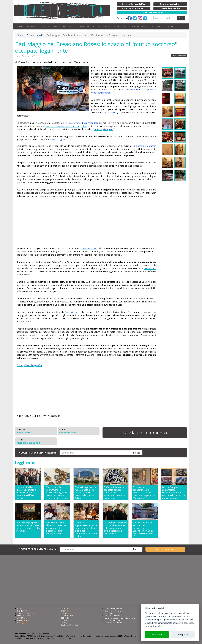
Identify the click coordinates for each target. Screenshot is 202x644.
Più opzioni (183, 634)
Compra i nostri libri (113, 620)
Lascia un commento (145, 433)
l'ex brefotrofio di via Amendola (81, 123)
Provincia (69, 312)
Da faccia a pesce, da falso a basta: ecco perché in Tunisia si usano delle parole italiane (86, 492)
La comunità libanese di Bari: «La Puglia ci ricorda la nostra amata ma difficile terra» (27, 492)
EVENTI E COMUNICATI (26, 616)
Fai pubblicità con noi (113, 613)
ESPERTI (117, 26)
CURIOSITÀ (45, 26)
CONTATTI (170, 26)
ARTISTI (96, 26)
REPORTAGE (60, 26)
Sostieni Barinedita (112, 616)
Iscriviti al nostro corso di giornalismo (120, 618)
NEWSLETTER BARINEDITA (38, 453)
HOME (20, 26)
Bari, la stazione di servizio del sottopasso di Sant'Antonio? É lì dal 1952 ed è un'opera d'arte (143, 529)
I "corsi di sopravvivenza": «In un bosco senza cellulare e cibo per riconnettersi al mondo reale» (86, 529)
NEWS (20, 623)
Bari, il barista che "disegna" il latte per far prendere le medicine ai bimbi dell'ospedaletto (56, 528)
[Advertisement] (86, 223)
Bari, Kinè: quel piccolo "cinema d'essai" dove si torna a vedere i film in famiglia (28, 527)
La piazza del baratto (144, 146)
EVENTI (106, 26)
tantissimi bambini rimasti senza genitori (66, 126)
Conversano (150, 268)
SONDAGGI (65, 618)
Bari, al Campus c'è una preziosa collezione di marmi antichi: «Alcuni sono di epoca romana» (174, 492)
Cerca (181, 18)
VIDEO (145, 26)
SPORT (73, 26)
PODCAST (156, 26)
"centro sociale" (89, 248)
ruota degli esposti (103, 129)
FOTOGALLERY (132, 26)
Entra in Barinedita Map (114, 623)
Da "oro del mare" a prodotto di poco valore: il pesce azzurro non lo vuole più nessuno (114, 492)
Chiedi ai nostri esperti (114, 608)
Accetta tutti (157, 634)
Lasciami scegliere (154, 626)
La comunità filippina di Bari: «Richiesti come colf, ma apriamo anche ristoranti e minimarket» (115, 528)
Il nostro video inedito (165, 549)
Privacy (64, 623)
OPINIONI (84, 26)
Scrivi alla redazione (113, 611)
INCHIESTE (31, 26)
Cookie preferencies (69, 625)
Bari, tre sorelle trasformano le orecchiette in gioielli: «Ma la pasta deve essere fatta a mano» (57, 492)
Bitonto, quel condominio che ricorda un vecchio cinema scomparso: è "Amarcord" (144, 492)
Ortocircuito (110, 112)
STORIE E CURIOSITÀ (25, 613)
